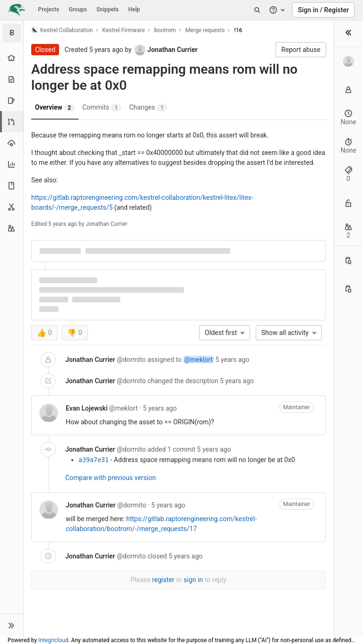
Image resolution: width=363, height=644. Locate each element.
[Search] (257, 10)
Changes (148, 107)
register (163, 580)
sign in (194, 580)
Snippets (108, 9)
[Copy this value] (348, 260)
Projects (49, 9)
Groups (78, 9)
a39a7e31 (94, 460)
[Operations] (12, 143)
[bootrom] (12, 33)
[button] (12, 625)
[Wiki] (12, 185)
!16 (238, 30)
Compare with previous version (111, 478)
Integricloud (53, 640)
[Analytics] (12, 164)
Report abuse (301, 50)
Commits (102, 107)
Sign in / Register (323, 10)
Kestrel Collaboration (62, 30)
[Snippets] (12, 207)
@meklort (199, 360)
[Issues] (12, 100)
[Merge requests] (13, 122)
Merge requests (205, 30)
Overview (55, 107)
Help (134, 9)
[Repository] (12, 79)
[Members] (12, 228)
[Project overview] (12, 58)
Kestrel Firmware (123, 30)
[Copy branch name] (348, 289)
